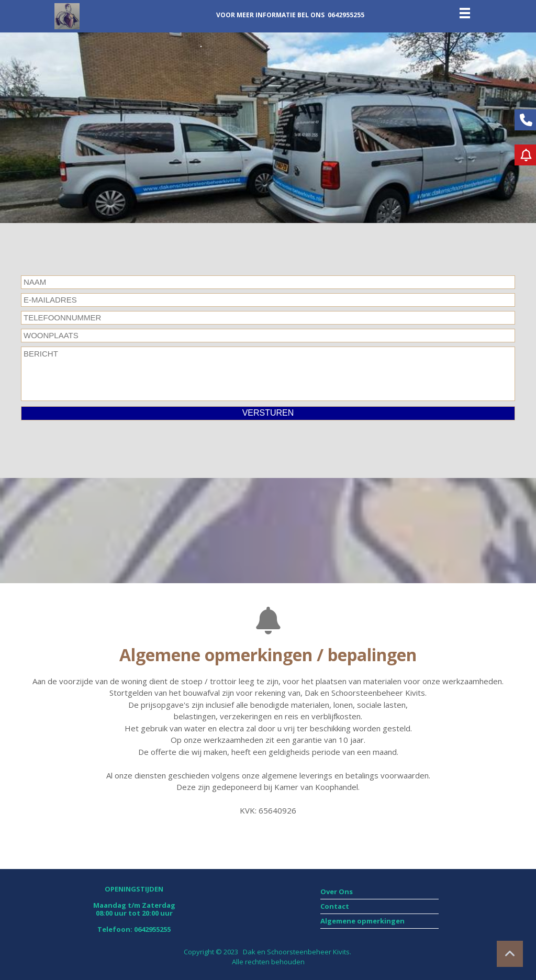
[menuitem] (379, 892)
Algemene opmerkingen (363, 921)
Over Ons (337, 892)
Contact (335, 906)
